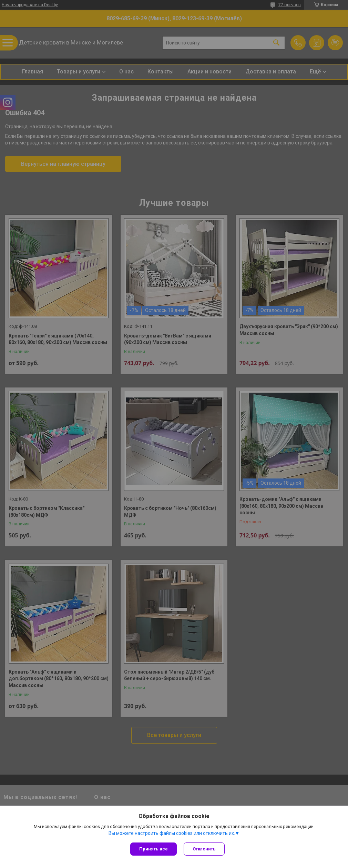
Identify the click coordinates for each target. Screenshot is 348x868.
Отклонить (204, 849)
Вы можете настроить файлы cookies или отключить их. (172, 833)
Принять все (153, 849)
